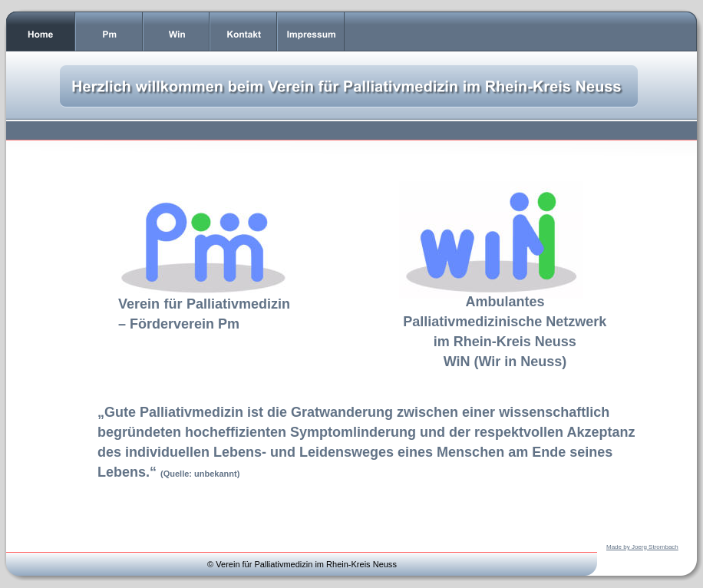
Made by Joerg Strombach (642, 547)
